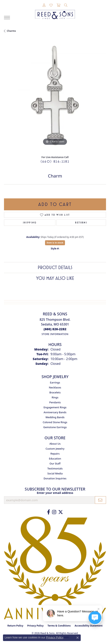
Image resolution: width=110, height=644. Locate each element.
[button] (44, 5)
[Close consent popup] (78, 638)
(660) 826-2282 (55, 161)
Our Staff (55, 463)
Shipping (30, 223)
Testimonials (55, 468)
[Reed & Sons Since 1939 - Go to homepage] (55, 12)
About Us (55, 444)
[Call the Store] (55, 329)
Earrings (55, 382)
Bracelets (55, 392)
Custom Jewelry (55, 449)
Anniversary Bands (55, 412)
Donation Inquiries (55, 478)
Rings (55, 397)
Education (55, 459)
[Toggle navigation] (7, 18)
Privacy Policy (35, 626)
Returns (81, 223)
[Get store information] (55, 334)
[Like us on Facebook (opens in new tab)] (49, 512)
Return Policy (15, 626)
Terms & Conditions (59, 626)
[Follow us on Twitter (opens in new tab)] (61, 512)
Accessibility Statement (88, 626)
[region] (55, 96)
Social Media (55, 473)
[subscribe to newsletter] (100, 500)
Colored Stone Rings (55, 422)
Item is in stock (55, 243)
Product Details (55, 267)
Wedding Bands (55, 417)
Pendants (55, 402)
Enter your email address (55, 493)
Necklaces (55, 387)
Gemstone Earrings (55, 427)
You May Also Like (55, 278)
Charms (11, 31)
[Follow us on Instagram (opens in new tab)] (54, 512)
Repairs (55, 454)
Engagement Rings (55, 407)
